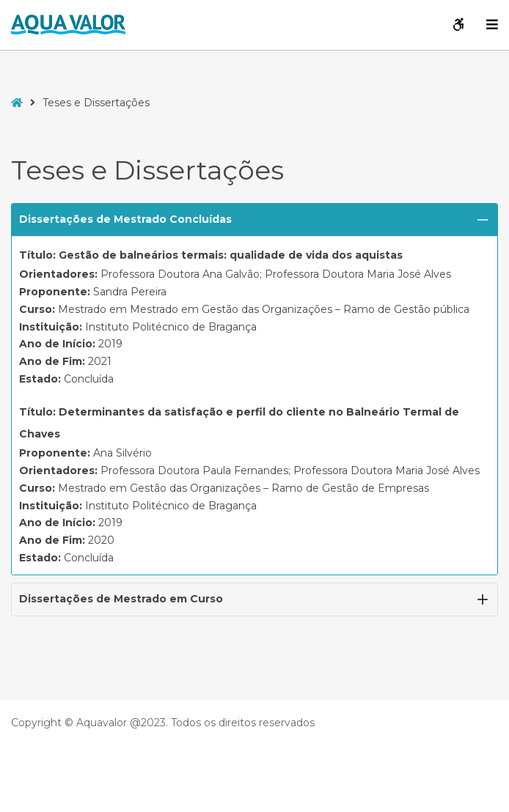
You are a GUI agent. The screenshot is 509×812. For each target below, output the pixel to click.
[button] (254, 220)
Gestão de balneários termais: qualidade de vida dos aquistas (231, 255)
